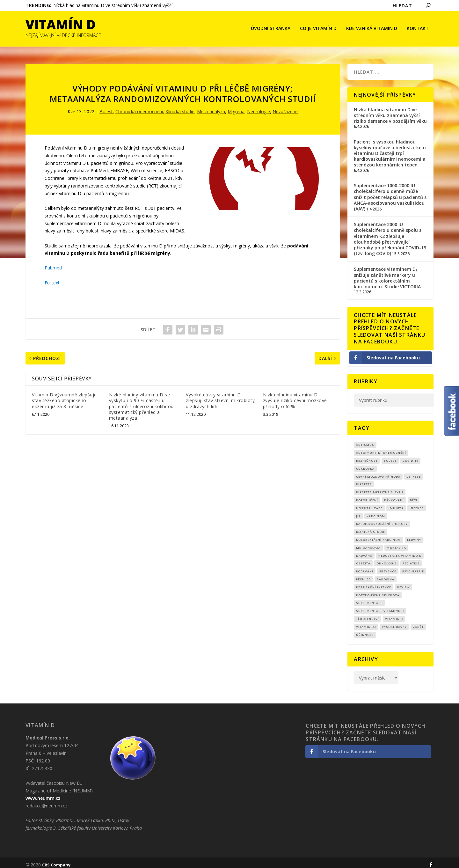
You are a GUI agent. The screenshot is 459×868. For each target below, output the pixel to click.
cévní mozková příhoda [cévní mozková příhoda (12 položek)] (378, 472)
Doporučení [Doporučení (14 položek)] (367, 496)
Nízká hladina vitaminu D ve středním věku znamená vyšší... (114, 5)
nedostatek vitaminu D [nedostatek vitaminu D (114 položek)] (400, 551)
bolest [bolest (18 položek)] (390, 456)
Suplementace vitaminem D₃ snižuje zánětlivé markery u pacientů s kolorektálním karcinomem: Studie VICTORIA (387, 274)
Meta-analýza (211, 107)
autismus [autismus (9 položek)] (365, 441)
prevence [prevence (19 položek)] (388, 567)
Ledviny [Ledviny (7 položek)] (414, 535)
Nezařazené (285, 107)
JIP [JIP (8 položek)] (358, 512)
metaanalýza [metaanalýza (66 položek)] (368, 543)
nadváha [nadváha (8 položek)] (364, 551)
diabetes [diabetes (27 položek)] (364, 480)
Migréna (236, 107)
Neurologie (259, 107)
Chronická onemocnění (139, 107)
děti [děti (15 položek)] (414, 496)
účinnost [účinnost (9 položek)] (365, 630)
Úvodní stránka (271, 29)
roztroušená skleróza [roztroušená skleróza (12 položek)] (378, 591)
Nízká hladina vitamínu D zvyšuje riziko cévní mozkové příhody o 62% (295, 396)
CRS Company (56, 861)
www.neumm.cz (43, 794)
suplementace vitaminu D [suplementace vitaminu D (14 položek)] (380, 607)
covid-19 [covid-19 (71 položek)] (410, 456)
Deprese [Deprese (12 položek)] (414, 472)
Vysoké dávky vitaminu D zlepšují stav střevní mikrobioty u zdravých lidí (220, 396)
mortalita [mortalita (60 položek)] (396, 543)
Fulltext (52, 278)
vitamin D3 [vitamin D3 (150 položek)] (366, 622)
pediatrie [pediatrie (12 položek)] (411, 559)
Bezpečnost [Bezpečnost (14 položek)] (367, 456)
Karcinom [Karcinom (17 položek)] (376, 512)
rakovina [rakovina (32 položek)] (386, 575)
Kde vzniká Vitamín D (372, 29)
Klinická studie (180, 107)
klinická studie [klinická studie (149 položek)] (371, 528)
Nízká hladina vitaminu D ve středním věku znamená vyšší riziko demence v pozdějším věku (390, 111)
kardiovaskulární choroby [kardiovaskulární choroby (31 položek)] (382, 520)
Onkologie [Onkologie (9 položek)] (386, 559)
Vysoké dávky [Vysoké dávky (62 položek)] (394, 622)
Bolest (106, 107)
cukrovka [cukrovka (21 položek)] (365, 464)
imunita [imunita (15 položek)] (396, 504)
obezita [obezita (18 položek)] (363, 559)
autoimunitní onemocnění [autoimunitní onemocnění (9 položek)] (381, 449)
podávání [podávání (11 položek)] (365, 567)
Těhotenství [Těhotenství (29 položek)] (368, 614)
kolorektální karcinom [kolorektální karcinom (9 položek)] (379, 535)
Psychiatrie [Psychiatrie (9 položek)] (413, 567)
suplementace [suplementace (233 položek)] (369, 599)
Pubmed (53, 264)
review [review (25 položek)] (404, 583)
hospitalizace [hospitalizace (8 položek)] (369, 504)
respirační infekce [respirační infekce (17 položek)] (374, 583)
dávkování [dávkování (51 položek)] (394, 496)
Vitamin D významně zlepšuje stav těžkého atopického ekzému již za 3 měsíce (64, 396)
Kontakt (418, 29)
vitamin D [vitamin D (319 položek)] (394, 614)
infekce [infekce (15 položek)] (417, 504)
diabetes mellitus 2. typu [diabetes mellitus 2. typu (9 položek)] (380, 488)
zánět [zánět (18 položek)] (418, 622)
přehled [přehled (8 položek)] (363, 575)
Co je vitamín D (318, 29)
